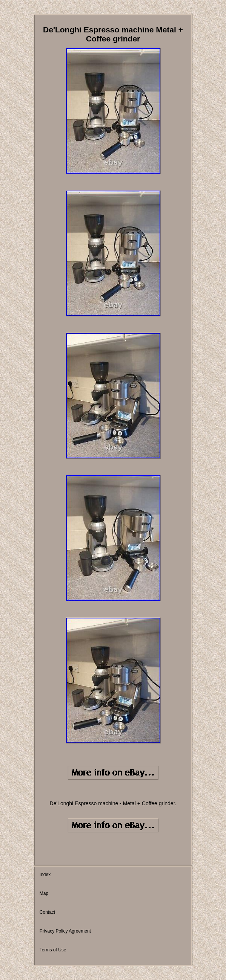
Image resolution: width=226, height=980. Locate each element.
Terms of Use (53, 950)
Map (44, 893)
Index (45, 875)
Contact (47, 912)
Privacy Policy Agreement (65, 931)
